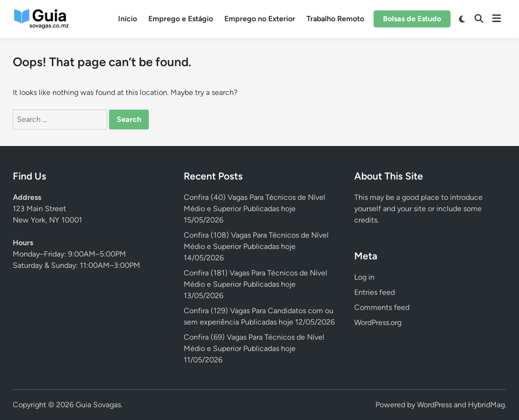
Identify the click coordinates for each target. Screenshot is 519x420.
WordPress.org (378, 322)
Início (128, 19)
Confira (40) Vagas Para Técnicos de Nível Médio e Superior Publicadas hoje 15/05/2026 (255, 209)
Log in (364, 277)
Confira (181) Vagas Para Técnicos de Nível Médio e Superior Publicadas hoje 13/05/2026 (255, 284)
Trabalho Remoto (335, 19)
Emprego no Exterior (260, 19)
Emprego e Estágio (181, 19)
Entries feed (374, 292)
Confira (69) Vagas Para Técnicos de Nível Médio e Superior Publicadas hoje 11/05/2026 (254, 348)
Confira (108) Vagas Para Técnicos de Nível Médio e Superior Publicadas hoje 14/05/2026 (256, 246)
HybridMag (486, 405)
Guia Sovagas (98, 405)
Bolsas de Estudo (412, 19)
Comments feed (382, 307)
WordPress (434, 405)
